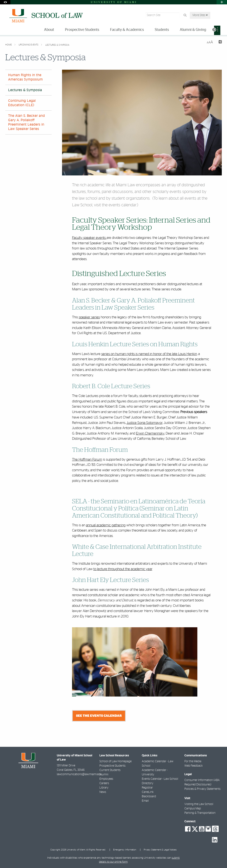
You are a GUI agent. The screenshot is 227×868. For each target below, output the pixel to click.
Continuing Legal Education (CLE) (22, 103)
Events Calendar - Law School (160, 779)
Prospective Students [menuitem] (82, 30)
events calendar (122, 205)
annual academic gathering (106, 525)
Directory (148, 783)
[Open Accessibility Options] (5, 2)
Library (104, 788)
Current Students (110, 770)
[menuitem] (217, 30)
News (103, 792)
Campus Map (193, 809)
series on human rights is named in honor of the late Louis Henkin (149, 354)
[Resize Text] (210, 42)
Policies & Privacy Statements (202, 789)
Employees (106, 779)
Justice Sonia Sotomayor (145, 423)
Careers (104, 783)
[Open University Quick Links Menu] (222, 2)
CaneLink (148, 792)
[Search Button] (185, 15)
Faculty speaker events (89, 238)
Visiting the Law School (199, 804)
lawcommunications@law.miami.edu (79, 774)
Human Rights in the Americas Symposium (25, 77)
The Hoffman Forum (87, 459)
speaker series (89, 317)
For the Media (193, 761)
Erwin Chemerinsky (150, 433)
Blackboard (149, 796)
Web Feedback (194, 766)
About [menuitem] (49, 30)
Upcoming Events (29, 45)
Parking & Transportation (200, 813)
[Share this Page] (219, 42)
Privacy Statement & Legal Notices (160, 850)
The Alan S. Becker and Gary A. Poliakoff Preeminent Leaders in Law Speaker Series (27, 122)
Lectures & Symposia (57, 45)
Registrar (147, 788)
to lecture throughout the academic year (123, 569)
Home (9, 45)
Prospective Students (112, 766)
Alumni (104, 775)
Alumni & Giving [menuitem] (193, 30)
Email (145, 801)
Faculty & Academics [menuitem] (127, 30)
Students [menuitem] (162, 30)
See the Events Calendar (99, 716)
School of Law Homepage (115, 761)
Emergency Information (125, 850)
